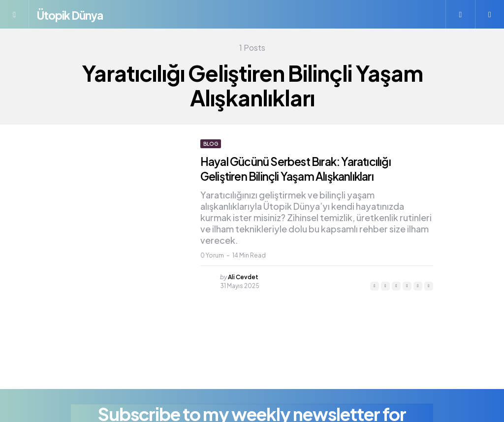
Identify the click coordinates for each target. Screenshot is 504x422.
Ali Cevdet (243, 277)
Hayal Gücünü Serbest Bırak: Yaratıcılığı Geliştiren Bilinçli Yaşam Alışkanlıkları (304, 168)
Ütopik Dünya (79, 14)
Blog (211, 144)
